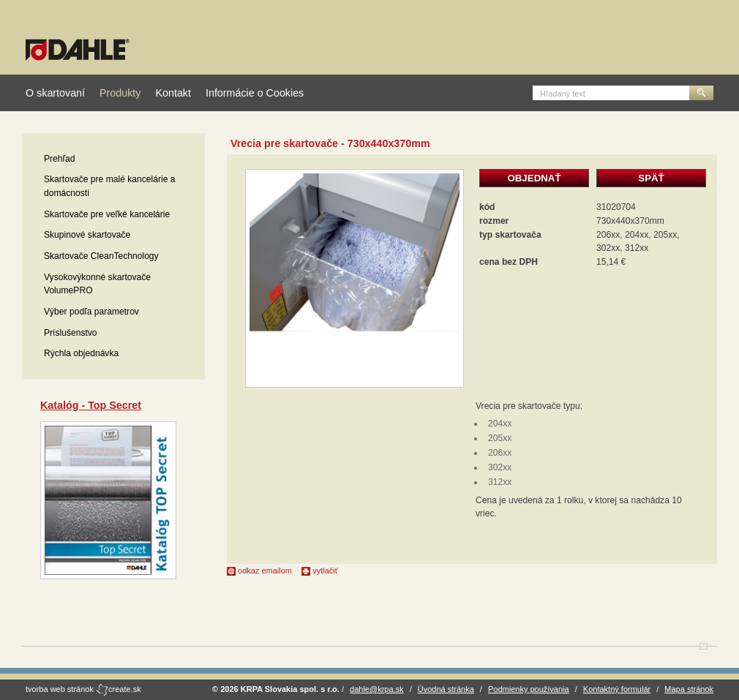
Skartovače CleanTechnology (101, 256)
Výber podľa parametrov (91, 312)
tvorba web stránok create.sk (83, 689)
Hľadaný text (563, 94)
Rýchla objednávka (81, 353)
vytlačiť (320, 571)
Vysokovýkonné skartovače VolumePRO (97, 284)
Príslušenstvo (71, 333)
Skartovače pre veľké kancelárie (107, 214)
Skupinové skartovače (87, 235)
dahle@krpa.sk (377, 689)
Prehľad (60, 159)
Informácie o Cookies (255, 93)
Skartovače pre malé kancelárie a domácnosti (109, 186)
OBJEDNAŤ (534, 178)
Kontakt (173, 93)
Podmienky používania (529, 689)
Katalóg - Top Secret (91, 405)
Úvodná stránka (446, 689)
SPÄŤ (651, 178)
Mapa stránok (689, 689)
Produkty (120, 93)
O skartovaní (55, 93)
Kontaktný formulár (617, 689)
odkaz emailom (259, 571)
